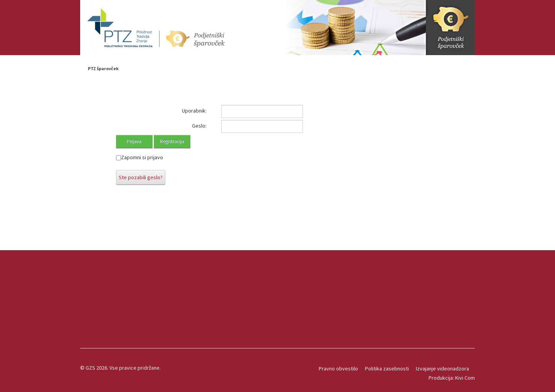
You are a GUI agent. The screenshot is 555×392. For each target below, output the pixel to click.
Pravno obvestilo (338, 368)
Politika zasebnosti (387, 368)
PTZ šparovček (103, 68)
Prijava (134, 141)
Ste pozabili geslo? (141, 177)
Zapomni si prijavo (142, 157)
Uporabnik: (194, 111)
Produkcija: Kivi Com (452, 378)
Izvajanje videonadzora (442, 368)
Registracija (172, 141)
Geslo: (199, 126)
